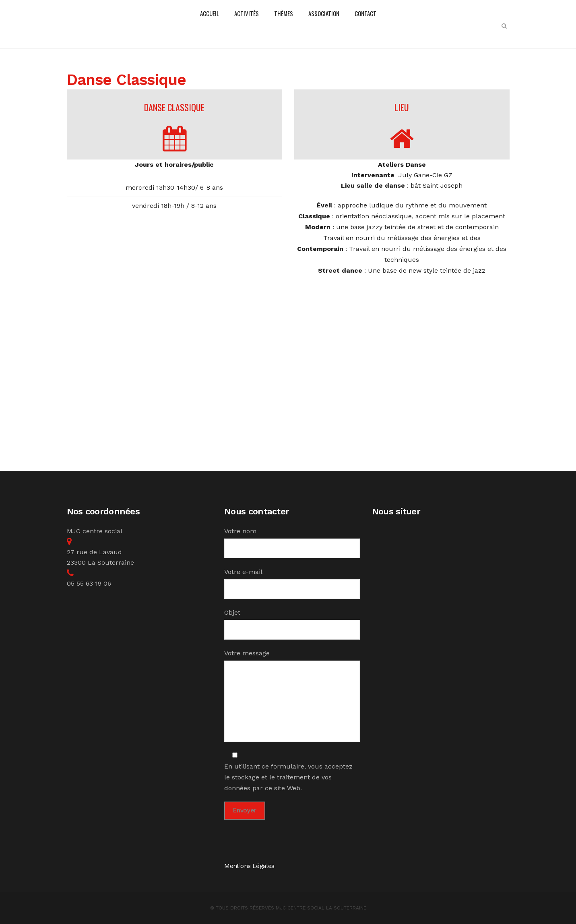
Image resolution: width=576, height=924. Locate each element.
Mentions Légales (249, 866)
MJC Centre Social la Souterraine (321, 908)
